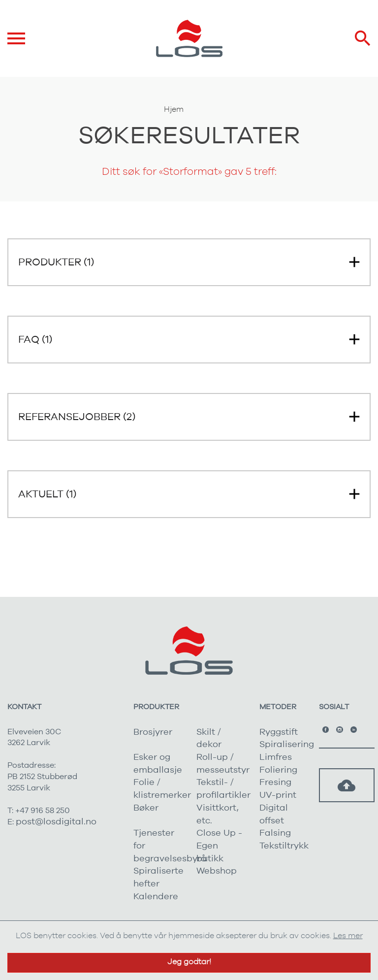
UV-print (278, 795)
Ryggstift (279, 732)
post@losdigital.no (56, 822)
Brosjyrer (153, 732)
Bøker (146, 808)
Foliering (278, 770)
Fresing (275, 783)
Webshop (217, 871)
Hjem (174, 109)
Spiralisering (287, 745)
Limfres (276, 757)
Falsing (275, 833)
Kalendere (156, 897)
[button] (189, 262)
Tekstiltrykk (284, 846)
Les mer (348, 936)
